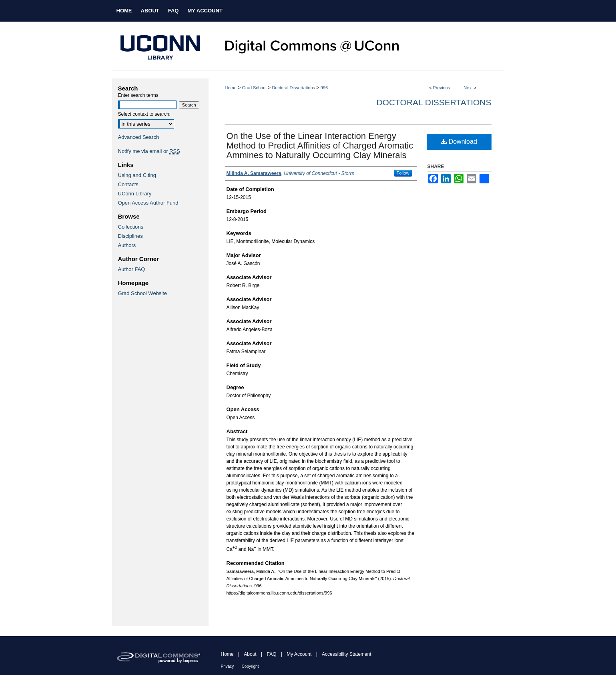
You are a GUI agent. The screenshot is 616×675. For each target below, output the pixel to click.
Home (231, 88)
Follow (403, 173)
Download (459, 142)
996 (324, 88)
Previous (442, 88)
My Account (299, 654)
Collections (131, 227)
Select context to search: (144, 114)
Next (468, 88)
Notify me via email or (149, 151)
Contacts (128, 184)
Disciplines (130, 236)
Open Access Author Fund (148, 203)
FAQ (271, 654)
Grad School (254, 88)
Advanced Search (139, 137)
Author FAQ (132, 269)
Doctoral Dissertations (293, 88)
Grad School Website (143, 293)
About (250, 654)
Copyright (250, 666)
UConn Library (135, 194)
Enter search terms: (139, 95)
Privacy (228, 666)
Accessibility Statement (346, 654)
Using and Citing (137, 175)
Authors (127, 245)
